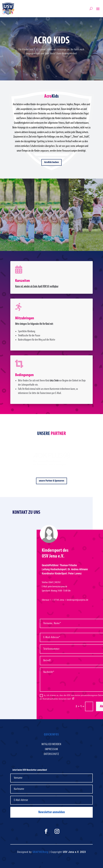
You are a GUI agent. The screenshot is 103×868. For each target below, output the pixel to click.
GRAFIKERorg (40, 852)
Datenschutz (51, 754)
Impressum (51, 749)
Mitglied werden (51, 744)
